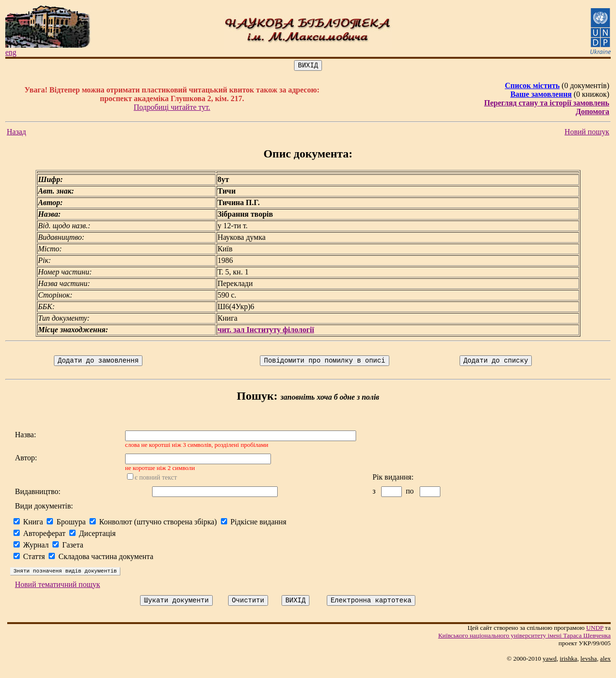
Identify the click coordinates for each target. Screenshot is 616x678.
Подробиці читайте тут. (172, 109)
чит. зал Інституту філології (266, 331)
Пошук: (257, 399)
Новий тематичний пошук (58, 593)
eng (11, 52)
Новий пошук (587, 133)
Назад (16, 133)
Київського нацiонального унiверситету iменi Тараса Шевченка (524, 645)
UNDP (595, 638)
